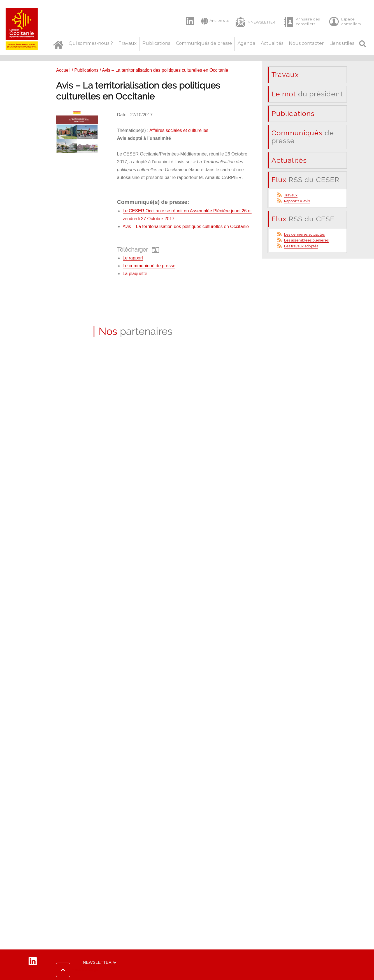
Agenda (246, 43)
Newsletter (97, 962)
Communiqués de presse (204, 43)
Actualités (272, 43)
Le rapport (133, 258)
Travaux (128, 43)
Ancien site (215, 21)
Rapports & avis (297, 201)
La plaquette (135, 274)
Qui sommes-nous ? (91, 43)
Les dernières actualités (304, 234)
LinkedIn (187, 16)
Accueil (63, 70)
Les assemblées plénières (306, 240)
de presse (303, 137)
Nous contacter (306, 43)
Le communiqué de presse (149, 266)
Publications (156, 43)
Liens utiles (342, 43)
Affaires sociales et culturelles (179, 130)
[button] (77, 970)
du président (307, 94)
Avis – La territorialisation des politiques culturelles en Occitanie (186, 227)
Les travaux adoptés (301, 246)
